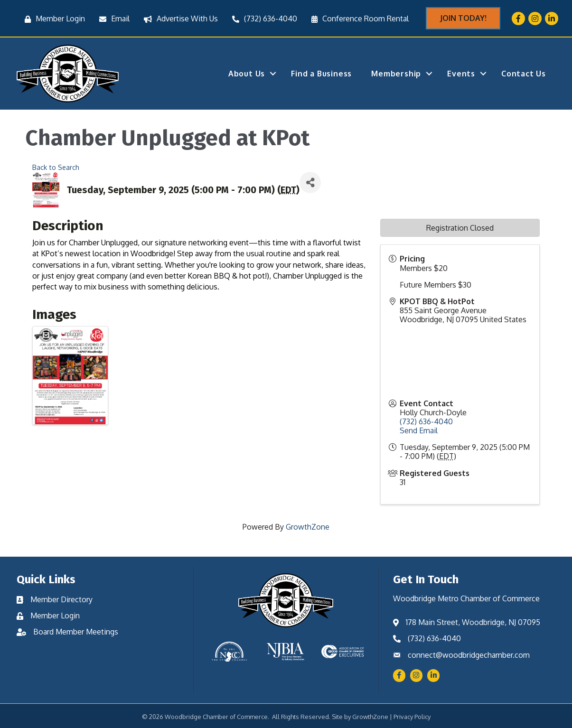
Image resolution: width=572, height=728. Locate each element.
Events (461, 74)
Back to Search (56, 167)
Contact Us (524, 74)
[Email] (112, 19)
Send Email (419, 430)
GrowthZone (308, 527)
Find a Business (321, 74)
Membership (396, 74)
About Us (247, 74)
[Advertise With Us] (178, 19)
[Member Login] (52, 19)
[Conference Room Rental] (358, 19)
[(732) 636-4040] (262, 19)
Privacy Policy (412, 717)
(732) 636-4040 (426, 421)
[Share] (310, 182)
